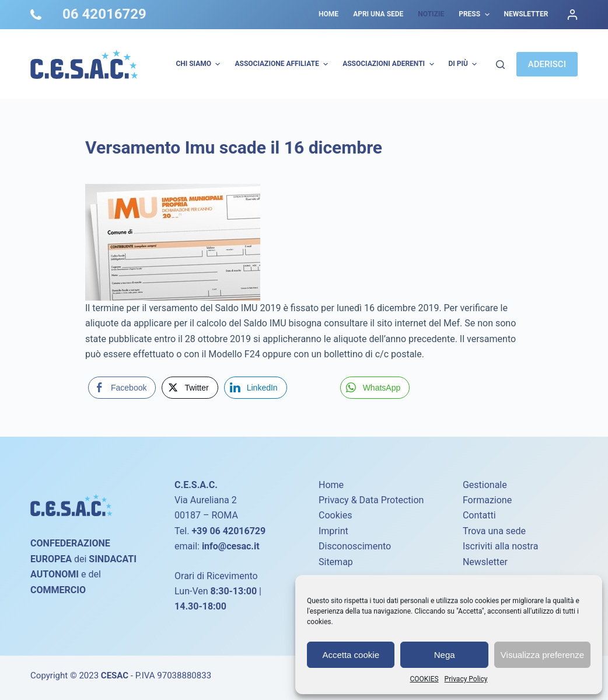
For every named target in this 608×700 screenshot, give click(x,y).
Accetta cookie (351, 655)
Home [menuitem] (329, 14)
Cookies (335, 515)
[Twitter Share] (190, 388)
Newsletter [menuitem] (526, 14)
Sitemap (336, 562)
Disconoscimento (355, 546)
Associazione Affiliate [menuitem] (283, 64)
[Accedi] (572, 15)
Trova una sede (494, 531)
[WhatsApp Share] (375, 388)
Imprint (333, 531)
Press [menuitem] (475, 15)
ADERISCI (547, 64)
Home (331, 485)
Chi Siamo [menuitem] (199, 64)
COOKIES (424, 679)
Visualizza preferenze (542, 655)
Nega (445, 655)
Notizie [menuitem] (431, 14)
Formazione (487, 500)
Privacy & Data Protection (371, 500)
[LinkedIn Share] (256, 388)
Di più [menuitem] (464, 64)
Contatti (479, 515)
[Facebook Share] (122, 388)
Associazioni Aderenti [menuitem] (389, 64)
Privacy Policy (466, 679)
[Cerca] (500, 65)
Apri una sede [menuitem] (378, 14)
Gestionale (485, 485)
